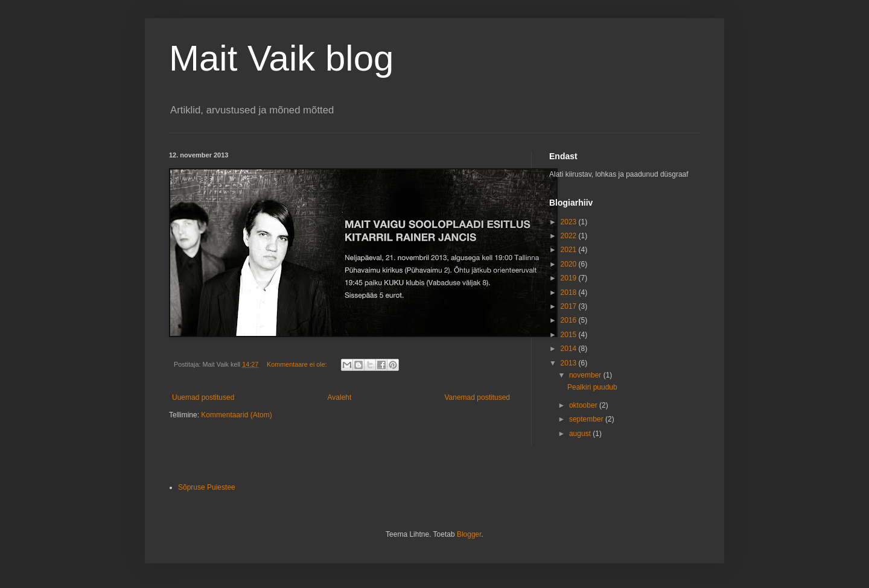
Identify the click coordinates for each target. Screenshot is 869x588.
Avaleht (340, 397)
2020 (570, 264)
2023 (570, 222)
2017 (570, 306)
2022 (570, 236)
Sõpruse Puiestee (207, 487)
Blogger (469, 534)
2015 (570, 335)
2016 (570, 320)
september (587, 419)
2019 (570, 278)
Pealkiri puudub (592, 387)
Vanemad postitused (477, 397)
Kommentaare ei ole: (298, 364)
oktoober (584, 405)
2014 (570, 349)
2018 (570, 292)
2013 (570, 363)
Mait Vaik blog (281, 58)
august (581, 434)
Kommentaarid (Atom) (236, 415)
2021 (570, 250)
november (586, 375)
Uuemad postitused (203, 397)
